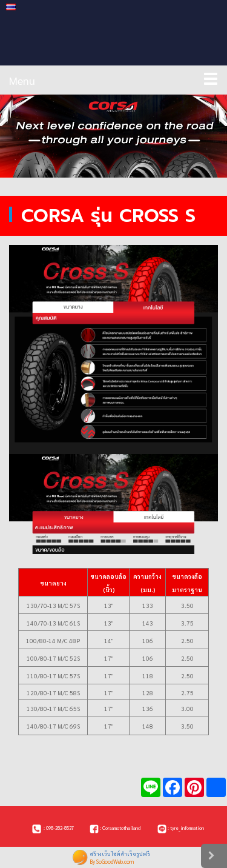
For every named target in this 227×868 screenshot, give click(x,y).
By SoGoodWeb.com (112, 861)
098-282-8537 (60, 828)
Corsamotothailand (121, 828)
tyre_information (187, 828)
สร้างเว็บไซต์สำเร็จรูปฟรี (120, 853)
